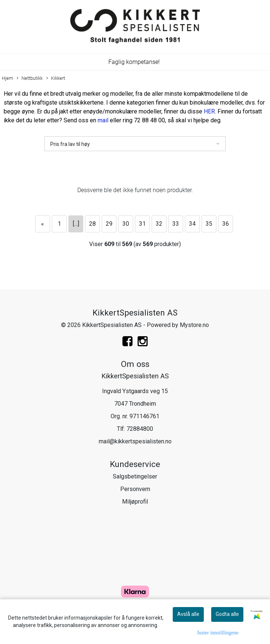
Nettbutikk (30, 79)
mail (103, 120)
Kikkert (56, 79)
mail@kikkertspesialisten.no (135, 441)
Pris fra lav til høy (70, 144)
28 (92, 224)
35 (209, 224)
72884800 (140, 429)
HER (209, 111)
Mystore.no (194, 325)
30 (126, 224)
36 (226, 224)
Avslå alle (188, 614)
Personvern (135, 489)
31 (142, 224)
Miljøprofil (135, 502)
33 (176, 224)
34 (192, 224)
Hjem (8, 78)
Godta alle (227, 614)
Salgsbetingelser (135, 476)
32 (159, 224)
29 (109, 224)
